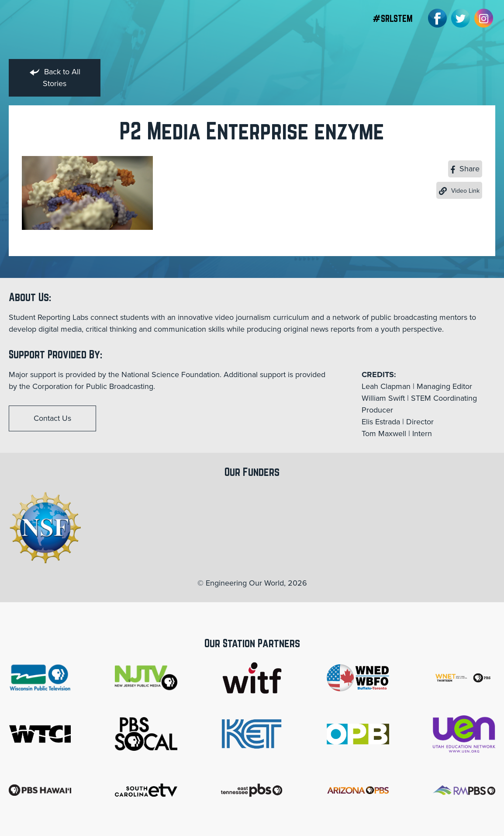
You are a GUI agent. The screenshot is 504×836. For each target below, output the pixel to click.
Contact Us (52, 418)
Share (465, 169)
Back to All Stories (55, 78)
